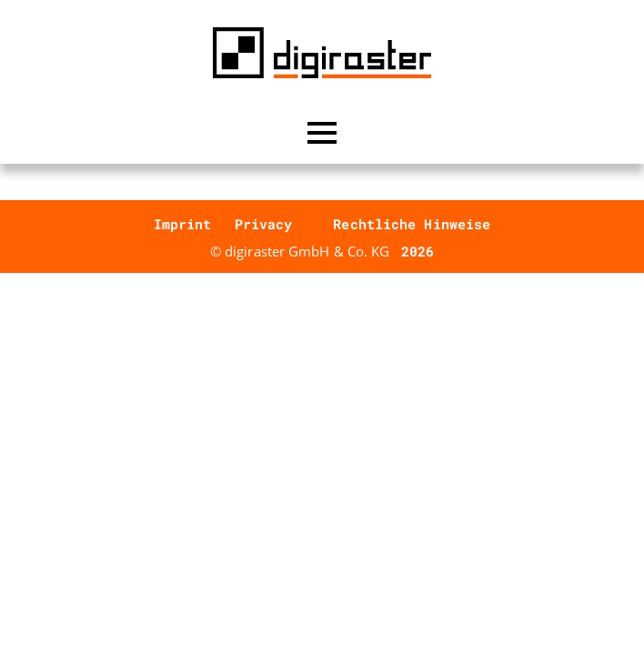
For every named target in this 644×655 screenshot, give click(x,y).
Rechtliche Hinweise (412, 224)
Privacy (264, 224)
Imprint (183, 224)
